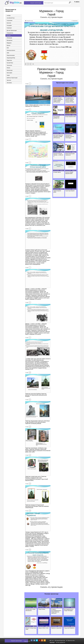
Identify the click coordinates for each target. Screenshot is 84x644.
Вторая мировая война (71, 117)
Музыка (8, 46)
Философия (9, 74)
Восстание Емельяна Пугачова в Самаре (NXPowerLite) (58, 136)
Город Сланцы (43, 609)
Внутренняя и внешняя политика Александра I (70, 136)
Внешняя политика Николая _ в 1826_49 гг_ (58, 155)
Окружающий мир (10, 59)
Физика (8, 69)
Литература (9, 38)
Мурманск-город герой (58, 628)
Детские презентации (11, 31)
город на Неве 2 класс (45, 628)
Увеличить (75, 21)
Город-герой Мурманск (71, 628)
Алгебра (8, 15)
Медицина (9, 43)
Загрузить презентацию (36, 3)
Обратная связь (70, 640)
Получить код (29, 21)
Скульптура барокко (70, 191)
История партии (57, 172)
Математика (9, 41)
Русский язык (9, 64)
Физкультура (9, 71)
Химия (8, 76)
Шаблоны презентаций (12, 79)
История (8, 36)
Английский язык (10, 18)
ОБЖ (7, 53)
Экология (8, 81)
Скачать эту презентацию (51, 17)
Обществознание (10, 56)
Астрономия (9, 21)
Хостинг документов (60, 642)
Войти (77, 2)
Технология (9, 66)
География (9, 26)
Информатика (10, 33)
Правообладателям (60, 640)
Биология (8, 23)
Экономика (9, 84)
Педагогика (9, 61)
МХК (7, 48)
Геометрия (9, 28)
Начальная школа (10, 51)
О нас (52, 640)
